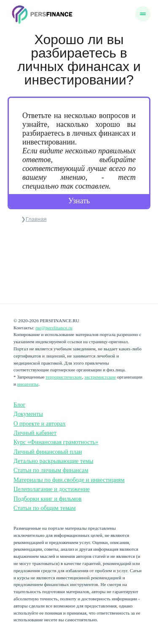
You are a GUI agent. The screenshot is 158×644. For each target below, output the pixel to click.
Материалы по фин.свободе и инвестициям (69, 480)
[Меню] (143, 14)
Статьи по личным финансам (51, 470)
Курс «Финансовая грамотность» (56, 442)
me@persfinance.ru (54, 328)
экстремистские (100, 377)
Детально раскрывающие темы (53, 461)
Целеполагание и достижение (52, 489)
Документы (28, 414)
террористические (64, 377)
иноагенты (28, 384)
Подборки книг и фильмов (48, 499)
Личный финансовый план (48, 452)
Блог (19, 405)
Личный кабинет (35, 433)
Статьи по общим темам (45, 508)
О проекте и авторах (40, 423)
